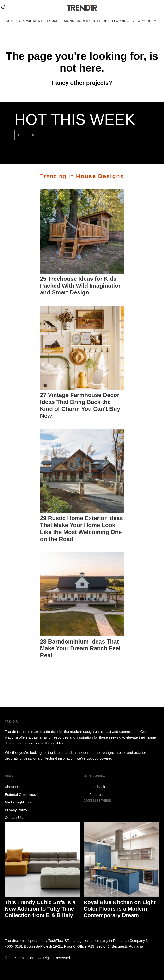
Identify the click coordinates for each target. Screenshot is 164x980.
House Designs (61, 21)
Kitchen (13, 21)
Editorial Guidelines (20, 794)
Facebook (94, 787)
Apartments (34, 21)
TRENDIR (82, 8)
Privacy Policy (16, 810)
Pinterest (94, 795)
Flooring (121, 21)
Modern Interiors (93, 21)
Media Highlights (18, 802)
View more (142, 21)
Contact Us (14, 818)
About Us (12, 787)
